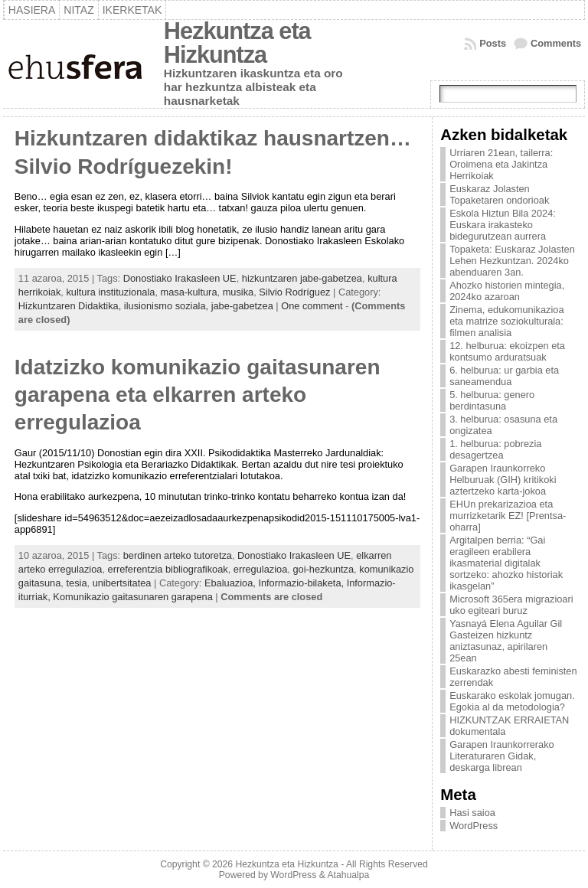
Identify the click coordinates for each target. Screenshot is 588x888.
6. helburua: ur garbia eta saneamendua (504, 376)
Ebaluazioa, (231, 583)
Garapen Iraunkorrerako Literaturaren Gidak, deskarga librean (502, 756)
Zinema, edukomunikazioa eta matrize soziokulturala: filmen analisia (506, 321)
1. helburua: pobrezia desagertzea (495, 449)
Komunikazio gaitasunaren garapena (132, 597)
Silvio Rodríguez (294, 292)
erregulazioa (260, 569)
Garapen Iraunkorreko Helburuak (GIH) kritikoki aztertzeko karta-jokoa (503, 480)
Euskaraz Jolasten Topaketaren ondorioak (499, 194)
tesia (76, 583)
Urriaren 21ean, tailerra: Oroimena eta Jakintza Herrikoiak (501, 164)
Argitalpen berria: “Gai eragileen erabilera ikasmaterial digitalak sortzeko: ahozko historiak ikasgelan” (506, 563)
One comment (312, 306)
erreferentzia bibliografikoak (168, 569)
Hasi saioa (472, 813)
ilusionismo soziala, (168, 306)
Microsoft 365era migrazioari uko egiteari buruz (511, 605)
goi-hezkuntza (323, 569)
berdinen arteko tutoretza (178, 555)
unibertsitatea (122, 583)
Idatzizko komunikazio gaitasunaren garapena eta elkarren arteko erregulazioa (198, 395)
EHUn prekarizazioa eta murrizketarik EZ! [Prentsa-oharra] (508, 516)
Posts (493, 43)
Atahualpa (348, 875)
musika (238, 292)
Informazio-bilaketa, (302, 583)
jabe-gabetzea (242, 306)
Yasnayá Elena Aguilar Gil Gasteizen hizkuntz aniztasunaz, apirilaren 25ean (506, 641)
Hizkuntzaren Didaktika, (71, 306)
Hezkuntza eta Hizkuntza (237, 43)
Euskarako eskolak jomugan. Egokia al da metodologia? (512, 701)
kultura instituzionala (110, 292)
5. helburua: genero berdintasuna (492, 400)
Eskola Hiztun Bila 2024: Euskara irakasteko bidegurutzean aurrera (503, 225)
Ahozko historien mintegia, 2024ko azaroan (507, 291)
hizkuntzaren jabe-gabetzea (302, 278)
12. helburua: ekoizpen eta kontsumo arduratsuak (507, 351)
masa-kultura (189, 292)
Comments (556, 43)
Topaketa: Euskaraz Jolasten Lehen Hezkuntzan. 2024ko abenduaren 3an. (512, 261)
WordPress (474, 826)
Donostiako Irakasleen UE (180, 278)
